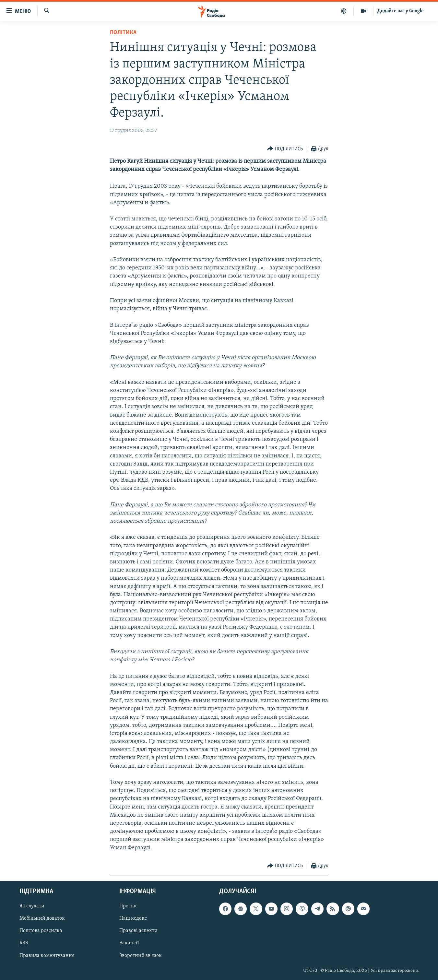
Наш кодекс (133, 918)
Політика (123, 33)
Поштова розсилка (41, 931)
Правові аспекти (138, 931)
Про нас (128, 906)
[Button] (285, 149)
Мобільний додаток (42, 918)
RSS (24, 943)
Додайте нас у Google (401, 11)
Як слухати (32, 906)
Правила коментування (47, 955)
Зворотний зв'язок (141, 955)
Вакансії (129, 943)
